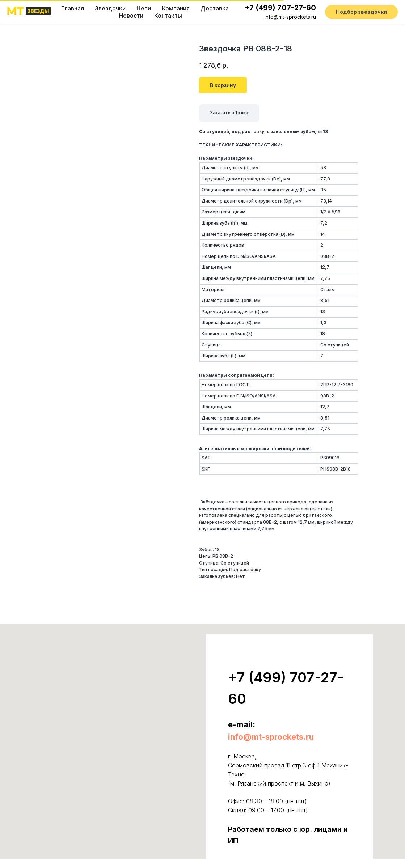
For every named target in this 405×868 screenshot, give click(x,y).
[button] (361, 12)
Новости (131, 16)
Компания (176, 8)
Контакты (168, 16)
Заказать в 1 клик (229, 113)
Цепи (144, 8)
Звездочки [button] (110, 8)
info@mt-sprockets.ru (290, 17)
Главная (73, 8)
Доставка (215, 8)
